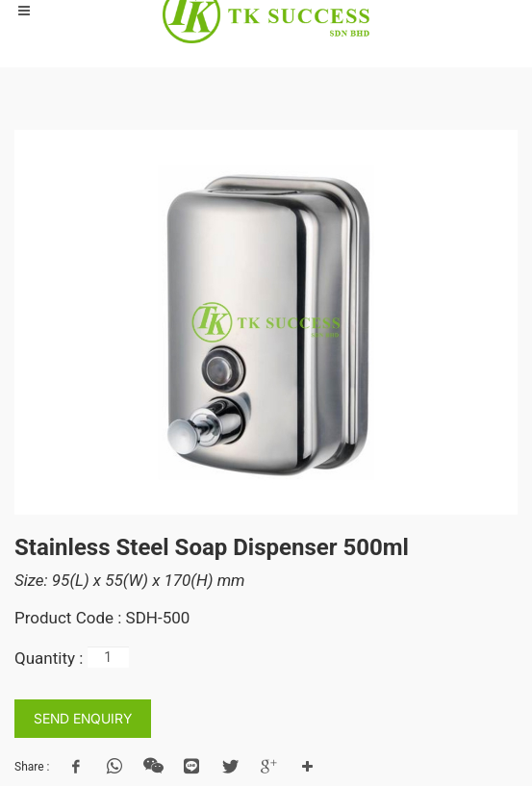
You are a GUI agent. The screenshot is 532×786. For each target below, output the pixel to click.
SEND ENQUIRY (83, 718)
